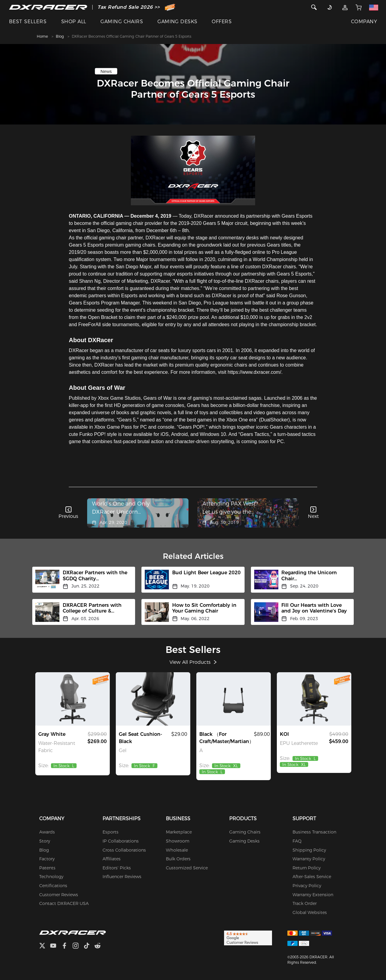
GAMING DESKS (177, 22)
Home (42, 36)
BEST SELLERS (28, 22)
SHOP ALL (74, 22)
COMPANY (364, 22)
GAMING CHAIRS (122, 22)
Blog (60, 36)
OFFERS (222, 22)
